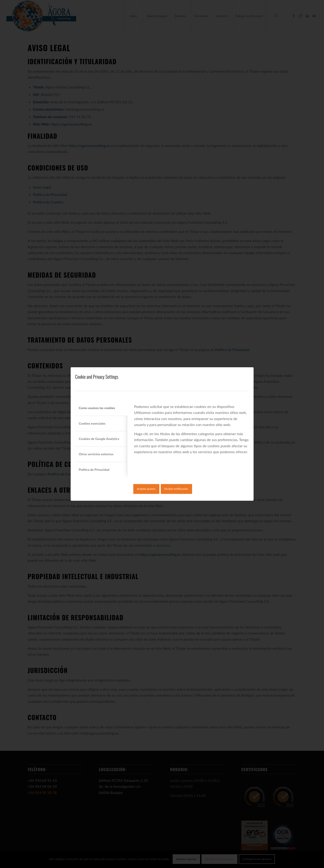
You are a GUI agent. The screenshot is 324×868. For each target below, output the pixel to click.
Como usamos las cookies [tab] (97, 408)
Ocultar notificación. (176, 489)
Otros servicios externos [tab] (96, 454)
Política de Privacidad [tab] (94, 470)
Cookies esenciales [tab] (92, 423)
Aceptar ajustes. (146, 489)
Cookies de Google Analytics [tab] (99, 439)
